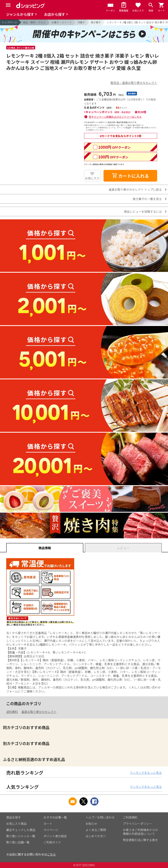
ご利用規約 (130, 817)
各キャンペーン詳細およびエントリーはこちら (115, 117)
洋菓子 (81, 22)
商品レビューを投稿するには (143, 211)
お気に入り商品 (16, 824)
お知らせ (91, 824)
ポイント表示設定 (55, 836)
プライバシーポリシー (138, 824)
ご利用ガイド (52, 842)
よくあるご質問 (96, 830)
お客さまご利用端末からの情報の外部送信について (140, 832)
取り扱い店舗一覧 (18, 842)
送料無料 (12, 712)
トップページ (10, 22)
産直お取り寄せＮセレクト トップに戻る (135, 189)
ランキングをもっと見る (146, 773)
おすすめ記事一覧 (55, 817)
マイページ (51, 830)
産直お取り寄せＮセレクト (39, 712)
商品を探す (13, 817)
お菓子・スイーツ (62, 22)
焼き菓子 (96, 22)
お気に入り (92, 178)
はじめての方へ (96, 836)
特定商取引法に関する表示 (140, 840)
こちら (51, 854)
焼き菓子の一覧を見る (147, 199)
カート (48, 824)
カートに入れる (130, 176)
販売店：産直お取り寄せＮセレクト (134, 83)
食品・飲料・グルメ (34, 22)
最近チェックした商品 (21, 830)
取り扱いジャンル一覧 (21, 836)
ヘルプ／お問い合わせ (100, 817)
